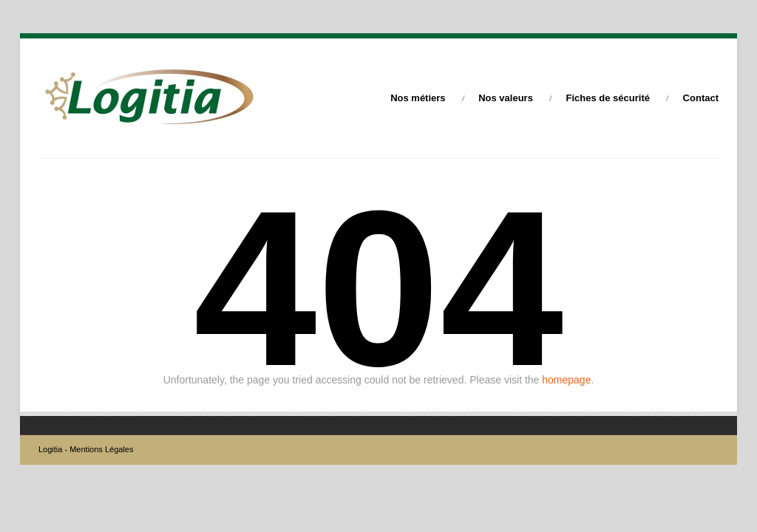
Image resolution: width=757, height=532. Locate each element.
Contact (701, 98)
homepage (566, 380)
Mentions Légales (101, 449)
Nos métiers (418, 98)
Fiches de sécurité (608, 98)
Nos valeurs (506, 98)
